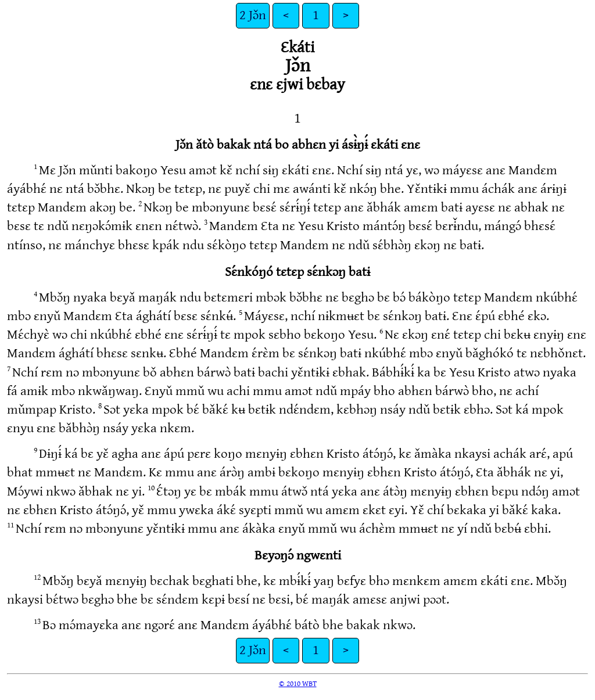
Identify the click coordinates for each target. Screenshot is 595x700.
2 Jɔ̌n (253, 15)
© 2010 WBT (298, 684)
